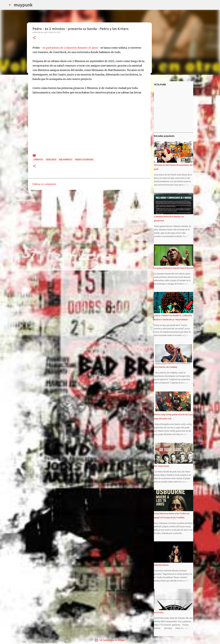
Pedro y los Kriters (84, 160)
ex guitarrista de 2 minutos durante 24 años (70, 48)
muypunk (23, 5)
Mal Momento (66, 160)
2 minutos (38, 160)
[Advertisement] (89, 214)
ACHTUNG (159, 613)
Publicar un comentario (44, 184)
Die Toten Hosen (162, 466)
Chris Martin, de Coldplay (166, 367)
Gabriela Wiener (161, 565)
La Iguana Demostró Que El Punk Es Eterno (173, 268)
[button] (34, 38)
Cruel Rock (51, 160)
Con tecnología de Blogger (110, 640)
